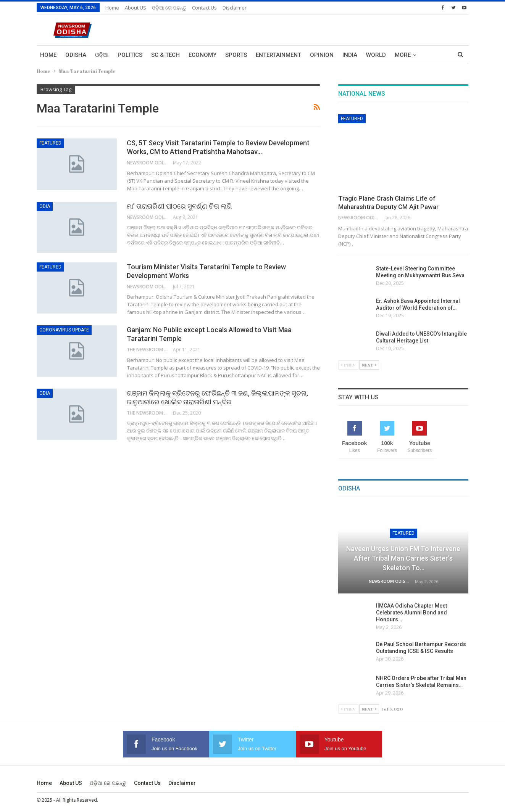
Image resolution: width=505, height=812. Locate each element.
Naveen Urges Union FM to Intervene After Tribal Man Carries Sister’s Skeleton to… (403, 558)
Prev (348, 365)
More (403, 55)
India (350, 55)
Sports (236, 55)
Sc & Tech (165, 55)
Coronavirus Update (64, 330)
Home (112, 8)
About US (136, 8)
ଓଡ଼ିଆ (102, 55)
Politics (130, 55)
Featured (50, 143)
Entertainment (278, 55)
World (376, 55)
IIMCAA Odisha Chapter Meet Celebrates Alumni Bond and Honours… (411, 613)
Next (369, 365)
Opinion (322, 55)
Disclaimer (235, 8)
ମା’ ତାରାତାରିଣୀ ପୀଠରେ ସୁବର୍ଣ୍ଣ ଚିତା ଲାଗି (179, 206)
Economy (202, 55)
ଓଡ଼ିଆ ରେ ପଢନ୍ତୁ (169, 8)
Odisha (76, 55)
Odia (45, 206)
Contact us (204, 8)
